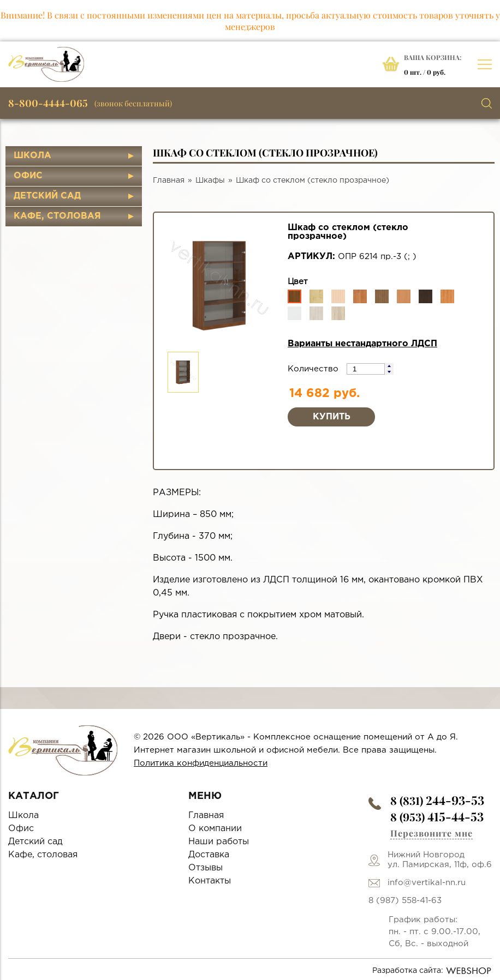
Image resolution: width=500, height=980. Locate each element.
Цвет (298, 282)
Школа (32, 156)
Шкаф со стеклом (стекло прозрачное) (313, 181)
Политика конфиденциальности (201, 763)
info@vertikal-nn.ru (427, 883)
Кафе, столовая (57, 216)
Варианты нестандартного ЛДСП (362, 344)
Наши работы (219, 842)
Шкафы (210, 181)
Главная (169, 181)
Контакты (210, 881)
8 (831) (437, 800)
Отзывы (206, 868)
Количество (314, 369)
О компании (215, 829)
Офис (28, 176)
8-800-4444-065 (48, 103)
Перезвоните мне (431, 833)
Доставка (209, 855)
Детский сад (47, 196)
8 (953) (437, 817)
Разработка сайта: (432, 971)
